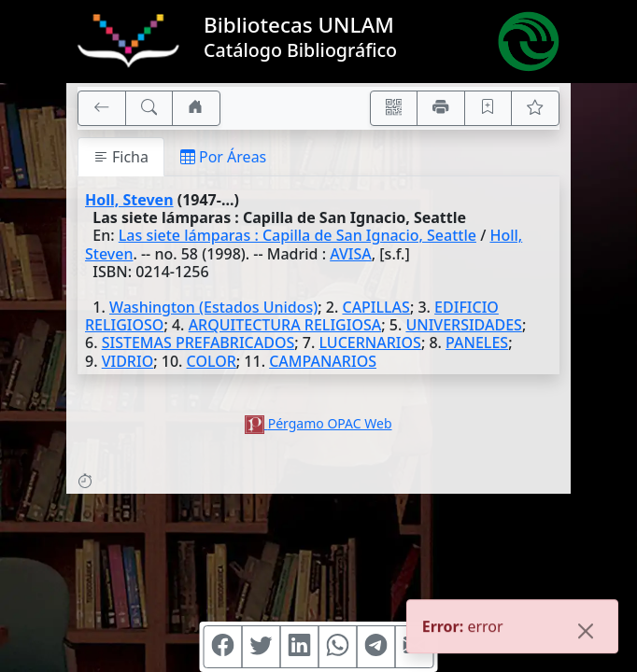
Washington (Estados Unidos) (213, 307)
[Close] (586, 633)
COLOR (212, 361)
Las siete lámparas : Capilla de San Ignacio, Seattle (297, 235)
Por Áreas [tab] (223, 157)
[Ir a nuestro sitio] (196, 108)
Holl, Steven (129, 200)
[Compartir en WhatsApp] (338, 647)
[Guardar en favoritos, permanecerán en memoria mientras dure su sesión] (488, 108)
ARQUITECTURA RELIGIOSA (285, 325)
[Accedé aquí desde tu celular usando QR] (394, 108)
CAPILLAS (375, 307)
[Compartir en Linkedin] (300, 647)
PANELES (477, 343)
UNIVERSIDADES (463, 325)
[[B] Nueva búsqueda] (149, 108)
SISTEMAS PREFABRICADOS (198, 343)
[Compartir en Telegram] (376, 647)
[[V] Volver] (102, 108)
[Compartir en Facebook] (223, 647)
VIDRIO (128, 361)
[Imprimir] (441, 108)
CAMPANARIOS (323, 361)
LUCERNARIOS (369, 343)
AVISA (351, 254)
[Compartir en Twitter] (262, 647)
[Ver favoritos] (535, 108)
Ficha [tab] (121, 157)
